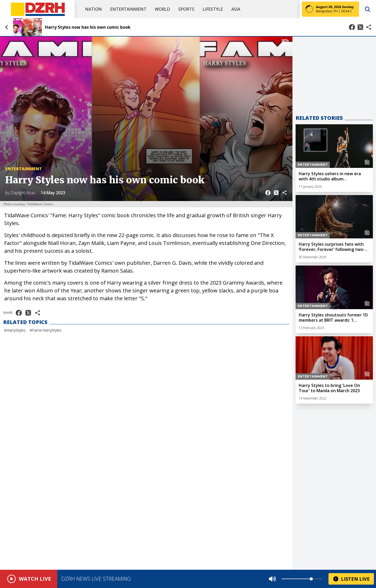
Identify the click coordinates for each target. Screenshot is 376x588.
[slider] (311, 579)
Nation (93, 9)
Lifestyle (213, 9)
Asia (236, 9)
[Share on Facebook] (352, 27)
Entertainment (128, 9)
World (162, 9)
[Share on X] (360, 27)
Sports (186, 9)
